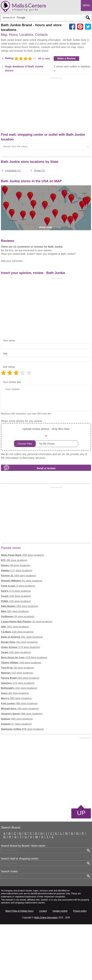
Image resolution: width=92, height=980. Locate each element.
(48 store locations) (16, 621)
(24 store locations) (18, 672)
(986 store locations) (22, 769)
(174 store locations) (21, 703)
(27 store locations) (16, 780)
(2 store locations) (18, 641)
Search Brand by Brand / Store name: (23, 901)
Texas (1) (39, 226)
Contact (43, 966)
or (46, 492)
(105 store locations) (16, 657)
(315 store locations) (24, 713)
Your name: (9, 396)
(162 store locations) (19, 698)
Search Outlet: (10, 927)
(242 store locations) (19, 744)
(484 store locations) (17, 774)
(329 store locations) (16, 652)
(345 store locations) (16, 708)
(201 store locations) (15, 667)
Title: (5, 409)
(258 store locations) (23, 611)
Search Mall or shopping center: (20, 914)
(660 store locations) (16, 754)
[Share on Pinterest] (80, 27)
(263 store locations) (20, 662)
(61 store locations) (22, 636)
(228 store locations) (17, 687)
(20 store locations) (18, 723)
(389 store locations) (18, 631)
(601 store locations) (15, 682)
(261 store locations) (22, 693)
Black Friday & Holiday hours (20, 966)
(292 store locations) (20, 764)
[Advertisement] (32, 67)
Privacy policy (80, 966)
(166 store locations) (21, 718)
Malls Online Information (46, 973)
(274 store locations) (18, 739)
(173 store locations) (16, 646)
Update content (60, 966)
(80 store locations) (14, 616)
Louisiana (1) (13, 226)
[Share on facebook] (72, 27)
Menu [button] (86, 5)
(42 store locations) (27, 677)
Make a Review (66, 114)
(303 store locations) (20, 733)
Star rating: (9, 423)
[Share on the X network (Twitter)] (88, 27)
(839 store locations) (22, 785)
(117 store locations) (17, 626)
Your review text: (12, 438)
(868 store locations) (19, 759)
